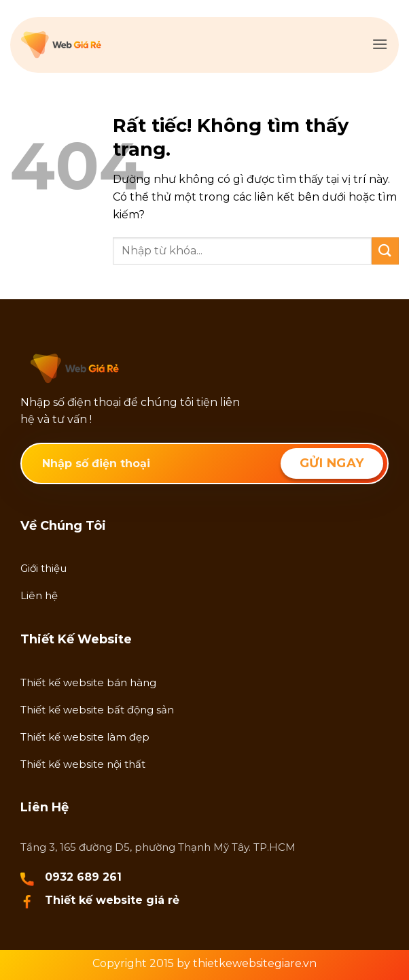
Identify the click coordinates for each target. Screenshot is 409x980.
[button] (380, 44)
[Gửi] (385, 251)
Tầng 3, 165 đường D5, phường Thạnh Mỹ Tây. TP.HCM (158, 847)
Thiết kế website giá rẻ (112, 900)
